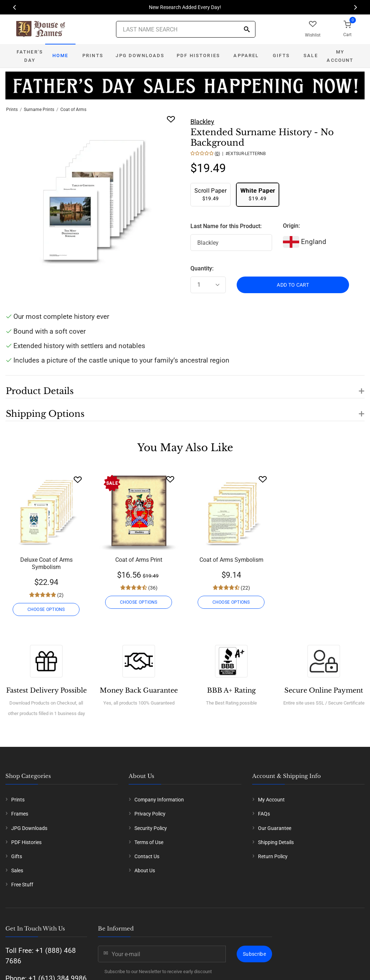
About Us (145, 870)
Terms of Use (149, 842)
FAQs (264, 814)
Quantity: (202, 268)
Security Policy (151, 828)
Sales (17, 870)
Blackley (202, 122)
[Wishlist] (78, 480)
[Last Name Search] (186, 29)
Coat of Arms (73, 110)
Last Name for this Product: (226, 226)
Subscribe (254, 954)
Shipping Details (276, 842)
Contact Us (147, 856)
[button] (185, 387)
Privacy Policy (150, 814)
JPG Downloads (140, 55)
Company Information (159, 800)
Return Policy (273, 856)
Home (61, 55)
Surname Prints (39, 110)
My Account (340, 56)
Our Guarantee (275, 828)
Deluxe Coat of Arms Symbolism (46, 563)
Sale (311, 55)
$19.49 (210, 194)
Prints (93, 55)
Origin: (291, 226)
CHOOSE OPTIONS (46, 609)
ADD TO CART (293, 285)
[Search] (247, 30)
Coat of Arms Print (139, 560)
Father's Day (30, 56)
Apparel (246, 55)
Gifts (281, 55)
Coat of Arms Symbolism (231, 560)
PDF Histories (198, 55)
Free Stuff (22, 885)
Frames (20, 814)
